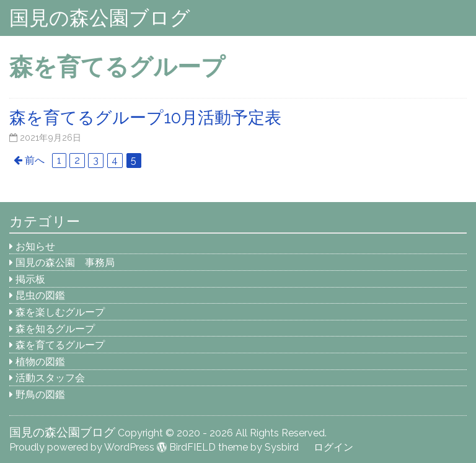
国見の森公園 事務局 (65, 262)
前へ (35, 160)
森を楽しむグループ (60, 312)
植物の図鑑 (40, 362)
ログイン (333, 447)
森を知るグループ (55, 329)
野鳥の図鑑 (40, 395)
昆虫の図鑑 (40, 295)
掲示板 (30, 279)
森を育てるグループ (60, 345)
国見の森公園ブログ (100, 18)
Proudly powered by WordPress (82, 447)
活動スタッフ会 (50, 378)
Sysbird (282, 447)
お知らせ (35, 246)
